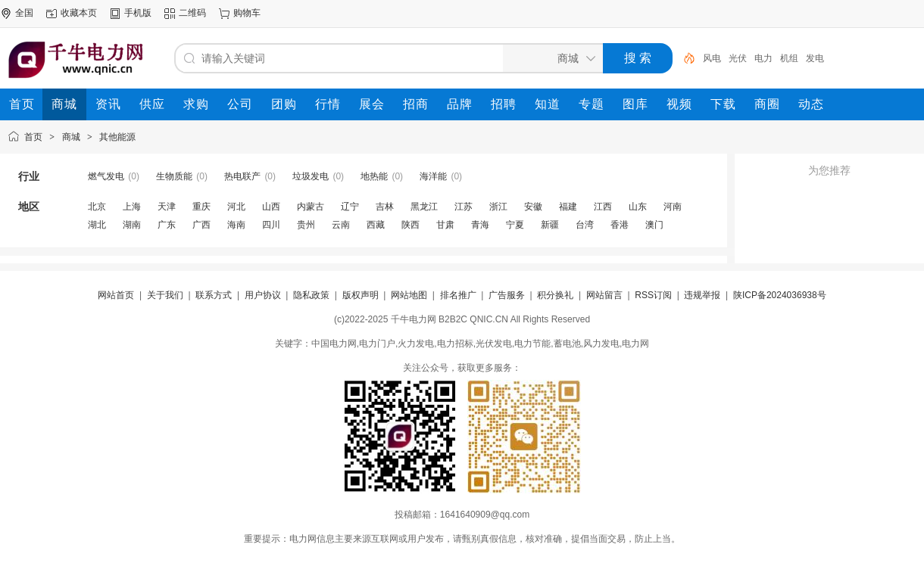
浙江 (498, 207)
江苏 (464, 207)
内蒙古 (311, 207)
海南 (236, 225)
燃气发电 (106, 176)
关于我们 (165, 295)
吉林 (385, 207)
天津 (167, 207)
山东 (638, 207)
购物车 (247, 13)
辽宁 (350, 207)
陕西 (410, 225)
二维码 (192, 13)
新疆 (550, 225)
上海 (132, 207)
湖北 (97, 225)
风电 (712, 58)
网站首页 (116, 295)
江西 (603, 207)
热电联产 (242, 176)
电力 (763, 58)
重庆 (201, 207)
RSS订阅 (653, 295)
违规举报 (702, 295)
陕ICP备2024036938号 (780, 295)
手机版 (138, 13)
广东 (167, 225)
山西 (271, 207)
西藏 (376, 225)
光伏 (738, 58)
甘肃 (445, 225)
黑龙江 (424, 207)
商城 (71, 137)
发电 (815, 58)
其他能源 (117, 137)
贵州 (306, 225)
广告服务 (507, 295)
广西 (201, 225)
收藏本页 (79, 13)
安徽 (533, 207)
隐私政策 (311, 295)
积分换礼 (555, 295)
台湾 (585, 225)
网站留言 (604, 295)
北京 (97, 207)
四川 (271, 225)
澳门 (654, 225)
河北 (236, 207)
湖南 (132, 225)
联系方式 (214, 295)
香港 (620, 225)
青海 (480, 225)
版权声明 (361, 295)
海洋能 (433, 176)
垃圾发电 (311, 176)
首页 (33, 137)
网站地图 (409, 295)
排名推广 (458, 295)
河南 (673, 207)
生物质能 (174, 176)
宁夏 (515, 225)
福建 (568, 207)
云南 (341, 225)
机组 (789, 58)
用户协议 (263, 295)
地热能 (374, 176)
